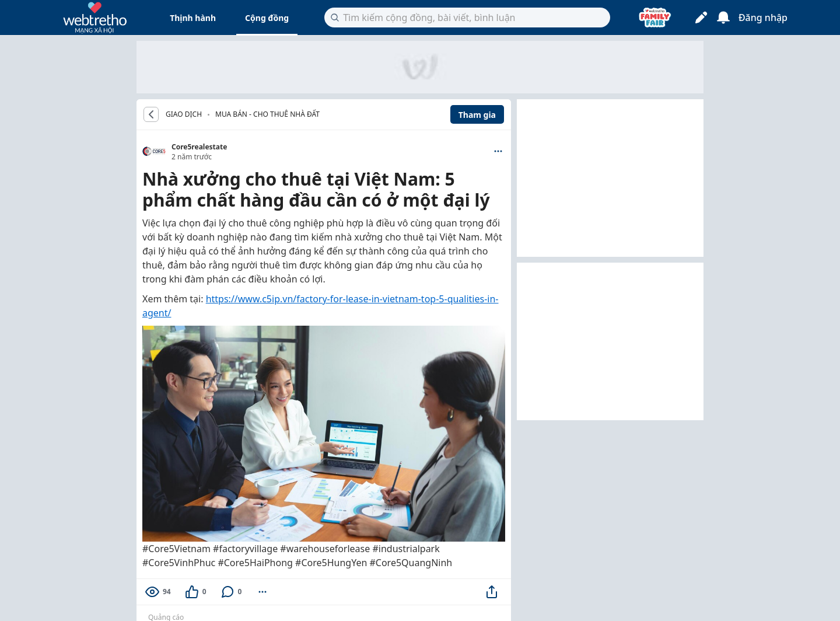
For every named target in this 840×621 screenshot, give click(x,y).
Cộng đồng (267, 18)
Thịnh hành (193, 18)
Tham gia (477, 115)
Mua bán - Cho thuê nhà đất (267, 114)
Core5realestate (199, 147)
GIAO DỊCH (184, 114)
